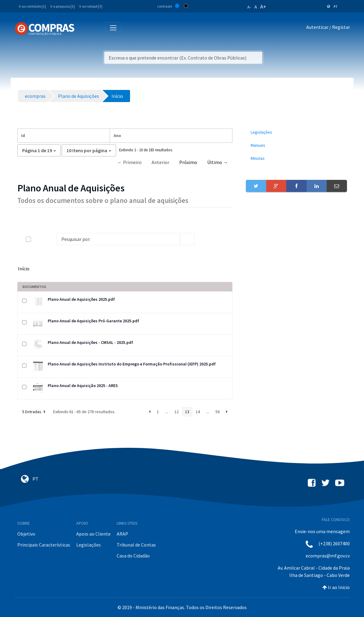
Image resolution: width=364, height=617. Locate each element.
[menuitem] (296, 132)
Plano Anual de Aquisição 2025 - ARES (83, 386)
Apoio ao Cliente (93, 534)
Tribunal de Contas (136, 545)
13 (187, 412)
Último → (218, 162)
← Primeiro (129, 162)
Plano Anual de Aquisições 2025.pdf (81, 299)
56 (218, 412)
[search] (187, 239)
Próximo (188, 162)
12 (177, 412)
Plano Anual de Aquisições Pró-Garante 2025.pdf (93, 321)
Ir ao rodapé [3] (91, 6)
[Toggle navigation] (83, 28)
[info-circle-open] (204, 239)
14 (198, 412)
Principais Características (44, 545)
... (167, 412)
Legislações (89, 545)
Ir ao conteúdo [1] (32, 6)
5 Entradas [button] (34, 412)
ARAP (122, 534)
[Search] (118, 239)
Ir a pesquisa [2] (63, 6)
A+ (263, 7)
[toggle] (38, 239)
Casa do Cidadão (133, 556)
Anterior (160, 162)
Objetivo (26, 534)
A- (249, 7)
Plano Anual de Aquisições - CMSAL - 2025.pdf (90, 342)
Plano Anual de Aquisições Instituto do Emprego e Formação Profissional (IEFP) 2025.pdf (132, 364)
